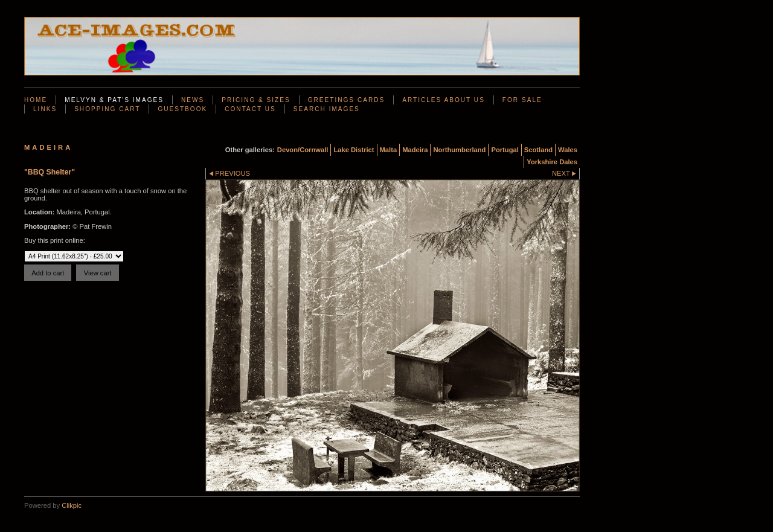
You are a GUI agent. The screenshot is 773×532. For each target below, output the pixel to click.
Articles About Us (444, 100)
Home (36, 100)
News (193, 100)
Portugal (505, 150)
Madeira (415, 150)
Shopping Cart (107, 109)
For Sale (522, 100)
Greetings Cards (346, 100)
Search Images (327, 109)
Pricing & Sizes (256, 100)
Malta (389, 150)
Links (45, 109)
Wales (568, 150)
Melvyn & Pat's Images (114, 100)
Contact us (250, 109)
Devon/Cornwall (303, 150)
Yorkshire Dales (552, 162)
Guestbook (182, 109)
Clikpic (72, 505)
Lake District (354, 150)
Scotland (538, 150)
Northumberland (459, 150)
